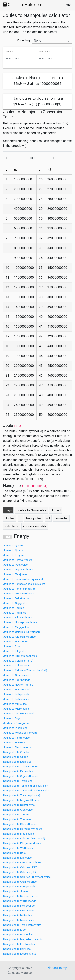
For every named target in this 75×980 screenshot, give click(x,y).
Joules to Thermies (15, 613)
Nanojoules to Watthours (18, 848)
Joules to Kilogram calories (19, 637)
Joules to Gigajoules (15, 603)
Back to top (57, 968)
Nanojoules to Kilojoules (17, 858)
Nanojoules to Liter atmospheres (23, 862)
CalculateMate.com (23, 5)
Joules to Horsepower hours (20, 622)
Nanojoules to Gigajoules (18, 810)
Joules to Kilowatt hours (18, 617)
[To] (39, 158)
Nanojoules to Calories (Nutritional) (24, 838)
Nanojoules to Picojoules (18, 934)
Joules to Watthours (15, 641)
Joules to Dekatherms (16, 598)
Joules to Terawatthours (18, 560)
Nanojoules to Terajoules (18, 781)
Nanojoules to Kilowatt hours (20, 824)
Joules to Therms (14, 608)
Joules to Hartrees (14, 742)
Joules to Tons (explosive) (19, 589)
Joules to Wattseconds (17, 689)
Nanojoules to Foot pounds (19, 886)
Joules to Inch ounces (16, 699)
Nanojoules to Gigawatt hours (21, 776)
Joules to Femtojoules (16, 738)
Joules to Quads (13, 550)
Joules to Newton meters (18, 685)
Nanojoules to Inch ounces (19, 910)
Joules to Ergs (12, 718)
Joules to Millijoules (15, 704)
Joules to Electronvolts (17, 747)
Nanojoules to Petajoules (18, 771)
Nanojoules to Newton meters (21, 896)
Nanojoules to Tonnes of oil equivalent (26, 786)
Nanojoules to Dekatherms (19, 805)
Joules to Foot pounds (17, 680)
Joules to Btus (12, 646)
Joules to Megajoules (16, 627)
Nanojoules (44, 52)
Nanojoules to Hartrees (17, 949)
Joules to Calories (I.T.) (17, 665)
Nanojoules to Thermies (17, 819)
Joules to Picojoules (15, 728)
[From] (16, 158)
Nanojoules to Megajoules (18, 834)
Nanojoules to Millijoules (17, 915)
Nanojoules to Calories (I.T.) (19, 872)
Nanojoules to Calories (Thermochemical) (28, 877)
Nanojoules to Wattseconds (20, 901)
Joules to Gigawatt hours (18, 569)
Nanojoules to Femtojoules (19, 944)
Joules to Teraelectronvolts (20, 713)
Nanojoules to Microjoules (19, 920)
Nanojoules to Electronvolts (20, 954)
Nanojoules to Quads (16, 757)
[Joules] (20, 58)
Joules (9, 52)
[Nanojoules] (52, 58)
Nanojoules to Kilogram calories (22, 843)
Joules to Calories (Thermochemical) (25, 670)
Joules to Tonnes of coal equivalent (24, 584)
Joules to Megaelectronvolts (20, 733)
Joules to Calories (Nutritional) (21, 632)
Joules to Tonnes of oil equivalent (23, 579)
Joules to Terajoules (15, 574)
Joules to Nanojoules (17, 723)
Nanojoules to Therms (16, 814)
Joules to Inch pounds (16, 694)
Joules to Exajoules (15, 555)
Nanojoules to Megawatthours (21, 800)
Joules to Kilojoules (15, 651)
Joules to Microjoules (16, 709)
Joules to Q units (13, 545)
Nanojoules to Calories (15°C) (21, 867)
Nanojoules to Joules (16, 891)
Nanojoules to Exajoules (17, 762)
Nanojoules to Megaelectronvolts (23, 939)
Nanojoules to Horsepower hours (23, 829)
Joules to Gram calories (17, 675)
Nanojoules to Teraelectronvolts (22, 925)
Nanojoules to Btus (14, 853)
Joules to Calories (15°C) (18, 661)
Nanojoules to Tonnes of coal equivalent (27, 790)
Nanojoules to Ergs (14, 930)
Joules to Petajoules (15, 565)
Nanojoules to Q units (16, 752)
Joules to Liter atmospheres (20, 656)
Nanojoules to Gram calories (20, 882)
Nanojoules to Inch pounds (19, 906)
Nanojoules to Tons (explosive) (22, 795)
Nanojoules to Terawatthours (20, 766)
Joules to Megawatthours (18, 593)
